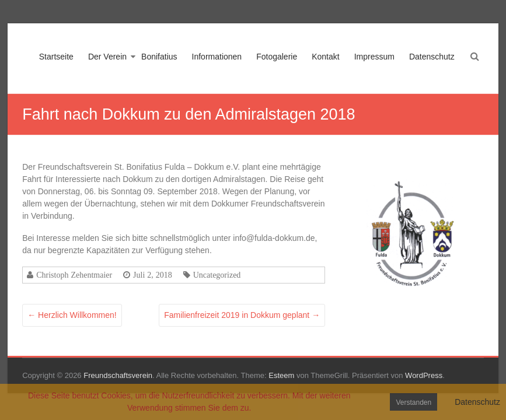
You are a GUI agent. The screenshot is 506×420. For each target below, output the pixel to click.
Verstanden (413, 402)
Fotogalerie (277, 57)
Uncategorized (217, 275)
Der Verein (107, 57)
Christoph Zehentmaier (74, 275)
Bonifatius (159, 57)
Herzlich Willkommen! (72, 315)
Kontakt (325, 57)
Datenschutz (432, 57)
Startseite (56, 57)
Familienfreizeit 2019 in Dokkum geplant (242, 315)
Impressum (374, 57)
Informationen (217, 57)
